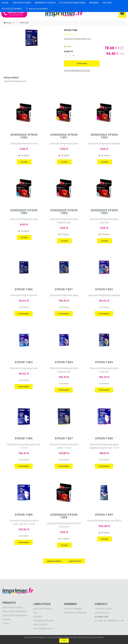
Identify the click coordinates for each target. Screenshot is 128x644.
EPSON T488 (104, 438)
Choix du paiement (73, 609)
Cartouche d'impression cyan (24, 219)
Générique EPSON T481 (64, 136)
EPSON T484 (64, 362)
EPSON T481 (64, 289)
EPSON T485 (104, 362)
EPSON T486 (24, 438)
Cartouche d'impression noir (24, 143)
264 (104, 526)
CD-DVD (6, 623)
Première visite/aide (44, 621)
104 (64, 301)
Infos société (40, 625)
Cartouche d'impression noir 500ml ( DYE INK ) (64, 525)
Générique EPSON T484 (64, 212)
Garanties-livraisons (75, 613)
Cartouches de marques (15, 616)
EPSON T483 (24, 362)
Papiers (6, 619)
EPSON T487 (64, 438)
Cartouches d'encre (13, 608)
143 (24, 529)
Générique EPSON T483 (24, 212)
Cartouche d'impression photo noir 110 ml (24, 446)
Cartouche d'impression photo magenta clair (64, 221)
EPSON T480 (71, 30)
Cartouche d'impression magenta (104, 143)
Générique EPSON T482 (104, 136)
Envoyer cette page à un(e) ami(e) (77, 70)
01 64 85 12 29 (14, 14)
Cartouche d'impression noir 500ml (104, 521)
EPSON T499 (104, 515)
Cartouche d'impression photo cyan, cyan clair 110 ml (24, 522)
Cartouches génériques (15, 612)
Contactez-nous (103, 609)
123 (64, 453)
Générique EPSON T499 (64, 516)
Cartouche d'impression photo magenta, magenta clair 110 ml (104, 446)
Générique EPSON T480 (24, 136)
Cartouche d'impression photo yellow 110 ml (64, 446)
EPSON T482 (104, 289)
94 (24, 301)
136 (104, 453)
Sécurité (38, 617)
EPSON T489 (24, 515)
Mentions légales (42, 609)
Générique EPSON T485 (104, 212)
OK (64, 641)
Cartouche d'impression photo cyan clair (104, 221)
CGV (35, 613)
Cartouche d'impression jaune (64, 143)
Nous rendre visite (43, 629)
